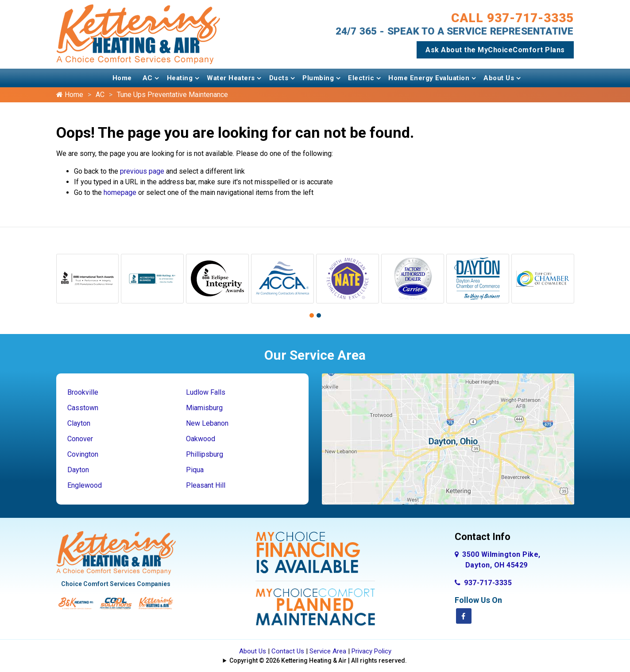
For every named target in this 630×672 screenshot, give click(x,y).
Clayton (79, 423)
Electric (361, 78)
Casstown (83, 408)
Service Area (328, 651)
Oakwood (201, 439)
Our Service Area (315, 355)
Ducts (279, 78)
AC (148, 78)
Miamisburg (204, 408)
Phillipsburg (205, 454)
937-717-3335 (483, 583)
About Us (499, 78)
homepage (120, 192)
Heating (180, 78)
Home (122, 78)
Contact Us (288, 651)
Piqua (195, 470)
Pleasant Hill (206, 485)
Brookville (83, 392)
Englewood (85, 485)
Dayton (78, 470)
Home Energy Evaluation (429, 78)
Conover (80, 439)
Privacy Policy (371, 651)
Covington (83, 454)
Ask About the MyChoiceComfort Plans (495, 50)
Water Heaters (231, 78)
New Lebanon (207, 423)
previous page (142, 171)
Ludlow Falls (206, 392)
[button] (312, 315)
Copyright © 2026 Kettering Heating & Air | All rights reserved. (318, 660)
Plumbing (318, 78)
